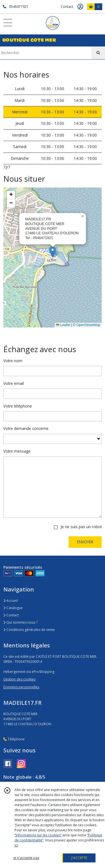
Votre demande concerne (26, 428)
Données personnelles (21, 687)
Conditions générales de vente (29, 630)
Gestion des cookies (19, 679)
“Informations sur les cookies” (38, 835)
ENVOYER (85, 542)
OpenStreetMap (88, 325)
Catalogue (13, 608)
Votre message (17, 451)
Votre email (14, 383)
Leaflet (63, 325)
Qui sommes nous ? (20, 622)
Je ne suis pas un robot (81, 527)
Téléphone (14, 739)
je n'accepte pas (26, 858)
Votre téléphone (18, 406)
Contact (67, 7)
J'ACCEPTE (79, 858)
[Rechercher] (98, 53)
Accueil (11, 601)
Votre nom (13, 361)
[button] (53, 252)
